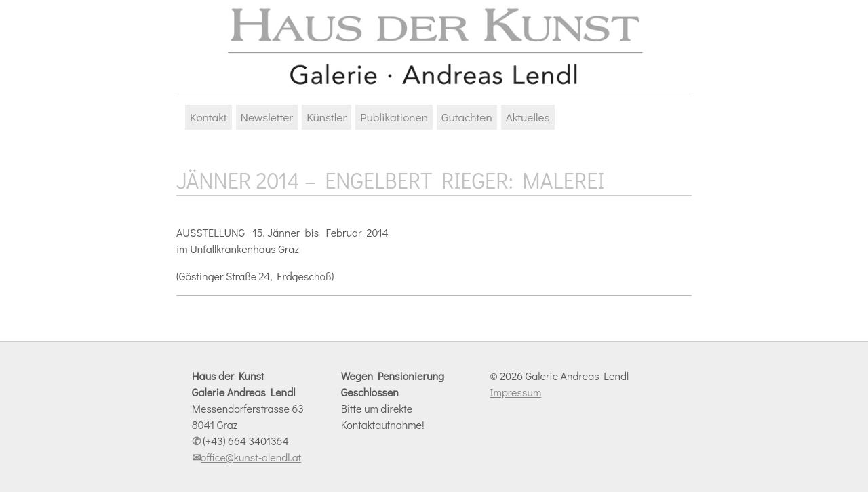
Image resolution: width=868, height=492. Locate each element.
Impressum (515, 392)
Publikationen (394, 117)
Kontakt (209, 117)
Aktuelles (528, 117)
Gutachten (467, 117)
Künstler (327, 117)
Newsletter (267, 117)
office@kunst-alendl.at (251, 457)
